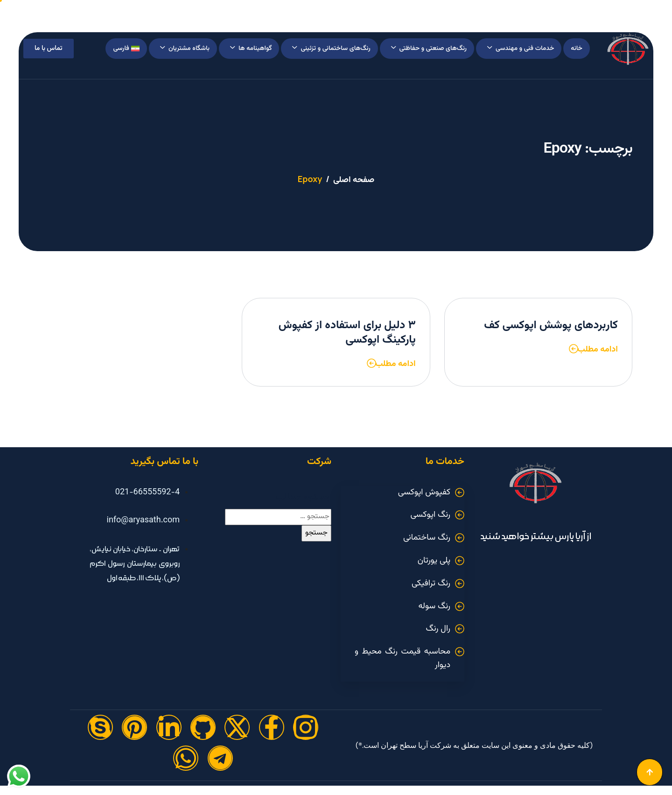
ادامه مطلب (598, 350)
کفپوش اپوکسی (424, 492)
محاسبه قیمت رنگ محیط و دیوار (402, 658)
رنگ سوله (434, 606)
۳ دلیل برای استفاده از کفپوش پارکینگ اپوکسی (347, 333)
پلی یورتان (434, 561)
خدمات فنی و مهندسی (521, 49)
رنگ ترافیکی (431, 584)
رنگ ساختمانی (427, 538)
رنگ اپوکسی (430, 515)
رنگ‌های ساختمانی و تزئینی (331, 49)
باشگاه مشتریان (185, 49)
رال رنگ (438, 629)
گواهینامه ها (251, 49)
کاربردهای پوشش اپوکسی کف (551, 325)
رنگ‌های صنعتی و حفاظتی (429, 49)
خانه (577, 49)
